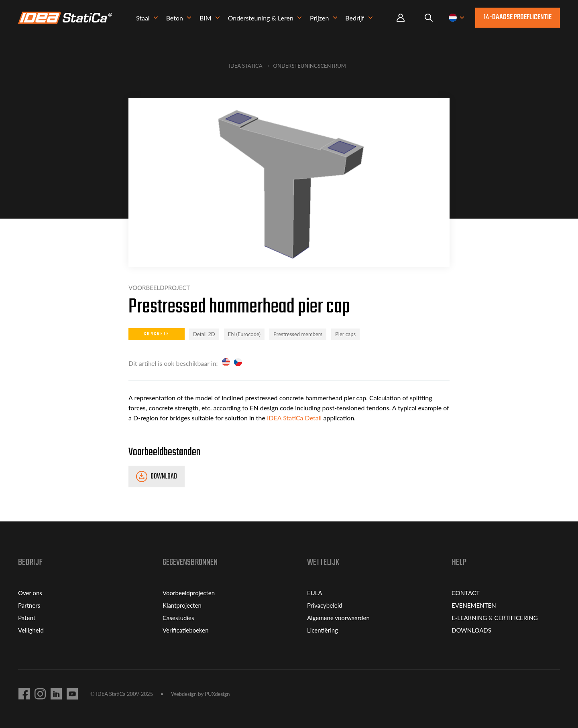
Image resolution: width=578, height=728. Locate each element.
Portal (401, 18)
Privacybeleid (325, 605)
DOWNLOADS (471, 630)
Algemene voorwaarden (338, 618)
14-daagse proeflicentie (518, 17)
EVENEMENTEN (474, 605)
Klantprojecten (182, 605)
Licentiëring (323, 630)
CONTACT (466, 593)
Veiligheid (31, 630)
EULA (315, 593)
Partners (29, 605)
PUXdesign (217, 694)
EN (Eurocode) (244, 334)
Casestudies (178, 618)
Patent (27, 618)
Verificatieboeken (186, 630)
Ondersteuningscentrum (310, 66)
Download (164, 477)
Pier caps (345, 334)
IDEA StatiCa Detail (293, 418)
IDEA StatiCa (245, 66)
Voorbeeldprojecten (189, 593)
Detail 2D (204, 334)
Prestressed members (298, 334)
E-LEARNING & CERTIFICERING (495, 618)
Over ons (30, 593)
